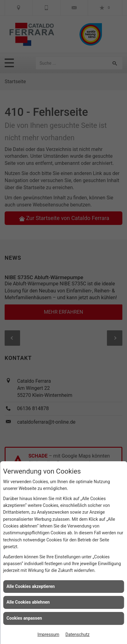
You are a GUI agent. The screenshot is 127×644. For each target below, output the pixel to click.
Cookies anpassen (24, 618)
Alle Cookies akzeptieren (31, 586)
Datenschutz (78, 634)
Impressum (48, 634)
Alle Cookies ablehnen (28, 602)
